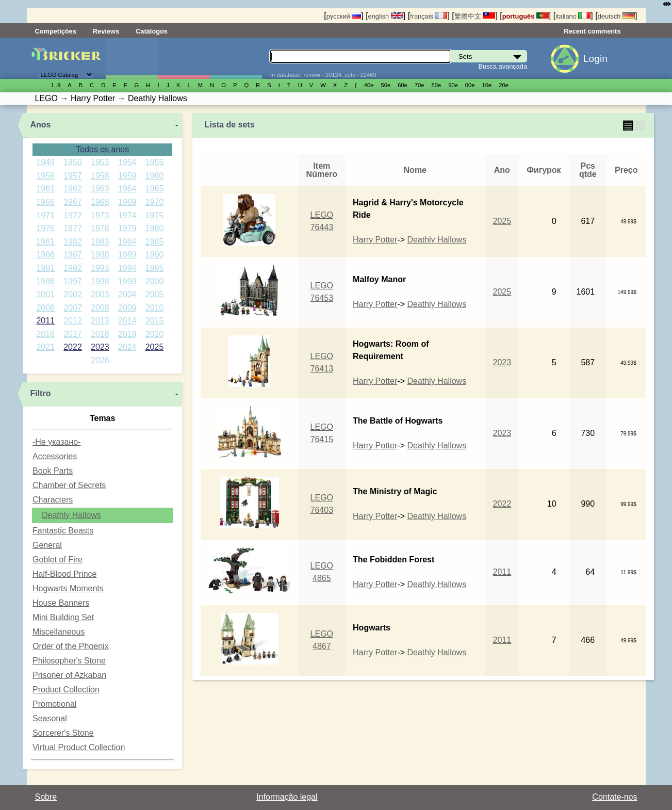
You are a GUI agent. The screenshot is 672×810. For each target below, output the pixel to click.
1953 (100, 162)
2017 (73, 334)
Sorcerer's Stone (63, 733)
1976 (45, 228)
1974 (127, 215)
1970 (155, 202)
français (429, 16)
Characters (53, 500)
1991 (45, 268)
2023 (100, 347)
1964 (127, 189)
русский (344, 16)
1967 (73, 202)
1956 (45, 176)
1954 (127, 162)
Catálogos (152, 31)
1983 (100, 242)
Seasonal (50, 718)
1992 (73, 268)
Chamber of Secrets (69, 485)
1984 (127, 242)
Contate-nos (614, 797)
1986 (45, 255)
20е (504, 85)
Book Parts (53, 471)
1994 (127, 268)
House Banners (61, 603)
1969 (127, 202)
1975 (155, 215)
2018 (100, 334)
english (386, 16)
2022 (73, 347)
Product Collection (66, 690)
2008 (100, 308)
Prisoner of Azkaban (69, 675)
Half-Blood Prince (65, 574)
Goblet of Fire (58, 560)
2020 (155, 334)
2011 (45, 321)
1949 (45, 162)
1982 (73, 242)
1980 (155, 228)
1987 (73, 255)
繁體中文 (475, 16)
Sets (132, 58)
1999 (127, 281)
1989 (127, 255)
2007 (73, 308)
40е (369, 85)
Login (595, 59)
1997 (73, 281)
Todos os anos (102, 149)
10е (487, 85)
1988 (100, 255)
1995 (155, 268)
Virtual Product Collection (79, 747)
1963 (100, 189)
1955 (155, 162)
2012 (73, 321)
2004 (127, 294)
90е (453, 85)
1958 (100, 176)
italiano (573, 16)
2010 (155, 308)
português (526, 16)
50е (386, 85)
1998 (100, 281)
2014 (127, 321)
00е (470, 85)
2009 (127, 308)
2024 (127, 347)
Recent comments (592, 31)
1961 (45, 189)
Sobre (46, 797)
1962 (73, 189)
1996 (45, 281)
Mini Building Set (63, 617)
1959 (127, 176)
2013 (100, 321)
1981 (45, 242)
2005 (155, 294)
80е (437, 85)
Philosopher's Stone (69, 661)
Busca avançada (503, 66)
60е (403, 85)
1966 (45, 202)
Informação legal (287, 797)
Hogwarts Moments (68, 588)
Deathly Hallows (71, 515)
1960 (155, 176)
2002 (73, 294)
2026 (100, 360)
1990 (155, 255)
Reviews (106, 31)
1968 (100, 202)
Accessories (55, 456)
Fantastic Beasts (63, 531)
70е (420, 85)
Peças (236, 58)
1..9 (56, 85)
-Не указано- (57, 442)
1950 (73, 162)
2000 (155, 281)
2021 (45, 347)
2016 (45, 334)
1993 (100, 268)
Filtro (40, 393)
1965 (155, 189)
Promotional (54, 704)
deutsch (616, 16)
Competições (56, 31)
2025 (155, 347)
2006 (45, 308)
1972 (73, 215)
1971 (45, 215)
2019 (127, 334)
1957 (73, 176)
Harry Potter (375, 240)
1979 (127, 228)
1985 (155, 242)
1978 (100, 228)
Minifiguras (184, 58)
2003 (100, 294)
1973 (100, 215)
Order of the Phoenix (71, 646)
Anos (40, 125)
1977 (73, 228)
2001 (45, 294)
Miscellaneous (59, 632)
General (47, 545)
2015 (155, 321)
